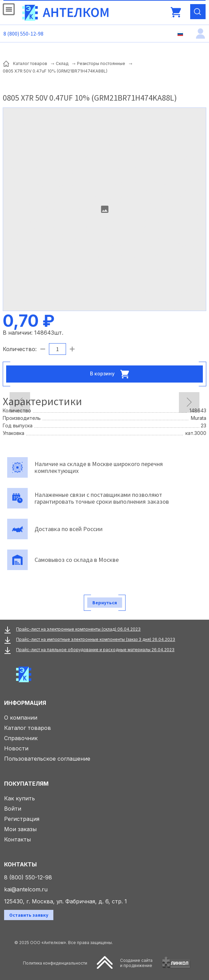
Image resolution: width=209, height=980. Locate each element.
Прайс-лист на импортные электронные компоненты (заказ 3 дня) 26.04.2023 (96, 639)
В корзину (112, 374)
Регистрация (22, 819)
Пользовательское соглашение (47, 759)
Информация (25, 703)
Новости (16, 748)
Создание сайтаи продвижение (136, 963)
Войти (13, 809)
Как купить (19, 798)
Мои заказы (20, 829)
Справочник (21, 738)
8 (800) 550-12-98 (23, 34)
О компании (21, 718)
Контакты (17, 839)
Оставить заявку (29, 915)
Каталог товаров (28, 728)
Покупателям (26, 784)
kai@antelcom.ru (26, 889)
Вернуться (105, 603)
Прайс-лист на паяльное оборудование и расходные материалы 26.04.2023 (95, 650)
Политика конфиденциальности (55, 963)
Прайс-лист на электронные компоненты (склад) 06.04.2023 (78, 629)
